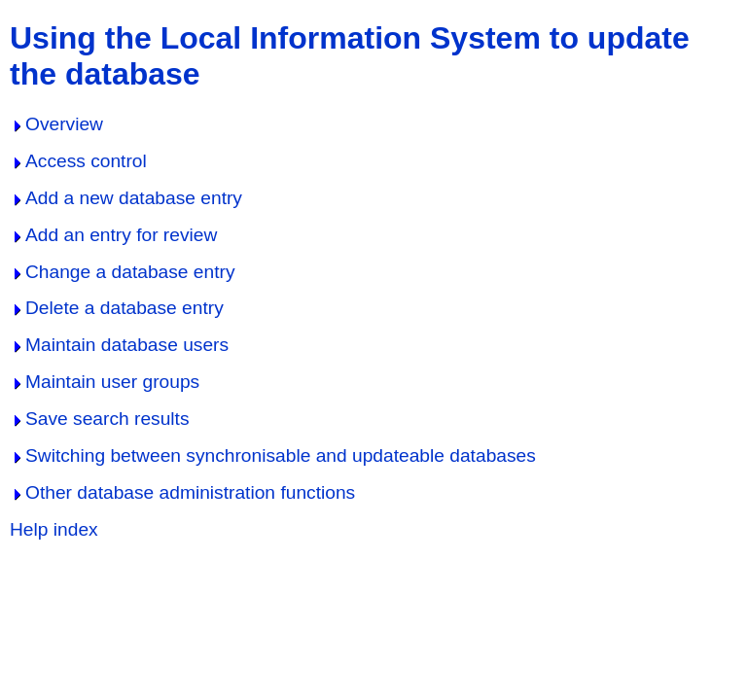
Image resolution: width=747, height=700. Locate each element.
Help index (54, 529)
